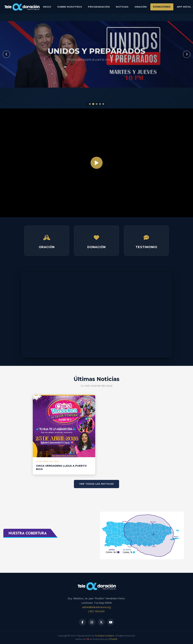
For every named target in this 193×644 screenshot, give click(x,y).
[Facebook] (82, 622)
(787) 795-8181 (96, 611)
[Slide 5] (103, 104)
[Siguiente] (187, 54)
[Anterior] (6, 54)
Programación (99, 7)
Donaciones (162, 7)
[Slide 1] (90, 104)
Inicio (47, 7)
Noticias (122, 7)
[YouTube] (111, 622)
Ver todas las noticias (96, 484)
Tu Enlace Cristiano (105, 636)
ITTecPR (113, 639)
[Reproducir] (97, 163)
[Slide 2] (93, 104)
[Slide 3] (97, 104)
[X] (101, 622)
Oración (141, 7)
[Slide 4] (100, 104)
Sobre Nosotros (70, 7)
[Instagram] (92, 622)
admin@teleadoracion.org (96, 607)
